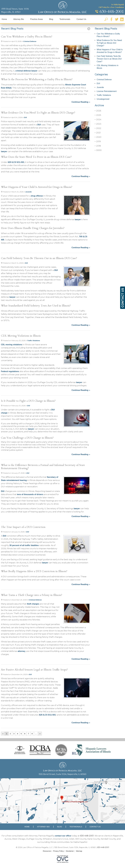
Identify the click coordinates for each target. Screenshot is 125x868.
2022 (98, 128)
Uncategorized (103, 99)
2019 (98, 141)
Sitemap (79, 851)
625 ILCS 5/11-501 (16, 162)
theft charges (33, 604)
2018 (98, 146)
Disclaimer (70, 851)
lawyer (34, 71)
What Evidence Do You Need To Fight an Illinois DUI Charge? (109, 43)
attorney (21, 651)
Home (4, 19)
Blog (51, 19)
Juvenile (28, 192)
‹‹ (3, 734)
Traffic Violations (34, 341)
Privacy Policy (58, 851)
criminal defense (23, 71)
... (36, 734)
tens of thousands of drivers (30, 494)
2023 (98, 124)
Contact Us (81, 19)
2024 (98, 120)
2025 (98, 115)
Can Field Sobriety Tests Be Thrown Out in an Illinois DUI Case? (109, 59)
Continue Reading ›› (81, 102)
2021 (98, 133)
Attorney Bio (19, 19)
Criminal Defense (30, 41)
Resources (47, 851)
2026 (98, 111)
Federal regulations (10, 371)
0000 (98, 150)
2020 (98, 137)
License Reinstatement (107, 91)
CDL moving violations (12, 345)
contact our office (63, 836)
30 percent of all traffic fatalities (24, 545)
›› (40, 734)
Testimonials (65, 19)
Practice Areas (37, 19)
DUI (25, 117)
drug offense (37, 196)
